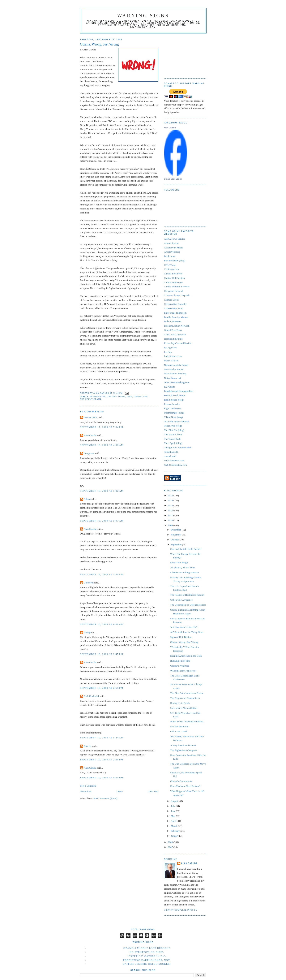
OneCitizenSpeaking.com (177, 382)
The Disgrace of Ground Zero (185, 698)
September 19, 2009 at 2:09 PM (102, 760)
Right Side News (173, 408)
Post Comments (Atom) (105, 798)
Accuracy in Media (174, 248)
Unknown (89, 583)
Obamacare (141, 397)
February (176, 831)
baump (87, 632)
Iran (130, 397)
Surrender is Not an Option (184, 708)
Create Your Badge (173, 179)
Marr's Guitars (171, 361)
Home (120, 791)
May (173, 816)
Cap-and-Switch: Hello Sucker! (186, 549)
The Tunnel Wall (172, 439)
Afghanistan (98, 397)
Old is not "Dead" (179, 731)
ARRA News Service (175, 239)
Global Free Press (173, 330)
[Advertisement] (183, 54)
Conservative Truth (174, 308)
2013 (171, 505)
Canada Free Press (173, 274)
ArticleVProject (172, 252)
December (176, 530)
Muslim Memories (179, 726)
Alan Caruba (90, 435)
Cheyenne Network (174, 291)
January (175, 836)
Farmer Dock (90, 417)
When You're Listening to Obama (187, 722)
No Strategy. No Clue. (147, 952)
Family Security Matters (176, 317)
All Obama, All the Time (183, 567)
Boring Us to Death (180, 703)
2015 (171, 495)
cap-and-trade (116, 397)
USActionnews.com (174, 460)
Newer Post (86, 791)
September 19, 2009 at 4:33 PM (102, 778)
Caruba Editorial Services (177, 287)
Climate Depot (171, 300)
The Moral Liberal (173, 434)
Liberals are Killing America (184, 572)
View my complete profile (181, 910)
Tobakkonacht (171, 452)
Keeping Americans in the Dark (186, 656)
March (174, 826)
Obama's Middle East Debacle (147, 948)
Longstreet (89, 453)
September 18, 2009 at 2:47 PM (102, 654)
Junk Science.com (173, 356)
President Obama (91, 399)
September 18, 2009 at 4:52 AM (102, 445)
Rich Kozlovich (92, 696)
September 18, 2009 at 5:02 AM (102, 491)
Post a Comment (88, 786)
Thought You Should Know (178, 447)
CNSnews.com (172, 269)
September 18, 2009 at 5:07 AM (102, 521)
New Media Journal (174, 369)
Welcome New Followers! (183, 671)
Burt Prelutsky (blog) (175, 261)
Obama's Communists (181, 781)
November (176, 535)
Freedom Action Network (177, 326)
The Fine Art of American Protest (187, 693)
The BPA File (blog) (174, 430)
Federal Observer (173, 321)
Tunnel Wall (170, 456)
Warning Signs (143, 16)
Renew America (172, 404)
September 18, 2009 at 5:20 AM (102, 574)
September (176, 545)
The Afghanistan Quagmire (184, 750)
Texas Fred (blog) (173, 426)
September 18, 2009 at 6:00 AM (102, 624)
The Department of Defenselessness (188, 605)
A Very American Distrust (183, 745)
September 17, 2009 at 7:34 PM (102, 427)
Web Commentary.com (175, 465)
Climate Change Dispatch (177, 295)
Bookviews (170, 256)
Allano (87, 499)
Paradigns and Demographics (179, 391)
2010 (171, 520)
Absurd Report (171, 243)
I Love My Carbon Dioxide (178, 343)
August (175, 801)
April (174, 821)
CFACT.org (170, 265)
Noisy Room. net (173, 378)
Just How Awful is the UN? (184, 627)
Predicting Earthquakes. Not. (147, 960)
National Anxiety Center (176, 365)
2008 (171, 842)
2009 (171, 525)
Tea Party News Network (177, 421)
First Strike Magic (179, 563)
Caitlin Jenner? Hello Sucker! (147, 964)
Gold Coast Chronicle (175, 335)
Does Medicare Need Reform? (185, 786)
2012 (171, 510)
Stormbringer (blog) (174, 413)
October (175, 540)
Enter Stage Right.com (175, 313)
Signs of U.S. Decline (181, 637)
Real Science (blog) (174, 400)
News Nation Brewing (175, 374)
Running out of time (180, 661)
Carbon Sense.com (173, 282)
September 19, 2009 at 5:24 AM (102, 738)
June (173, 811)
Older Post (153, 791)
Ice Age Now (171, 348)
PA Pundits (170, 387)
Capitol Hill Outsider (175, 278)
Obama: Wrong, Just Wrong (184, 642)
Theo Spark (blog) (173, 443)
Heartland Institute (173, 339)
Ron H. (88, 746)
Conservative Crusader (175, 304)
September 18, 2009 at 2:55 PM (102, 688)
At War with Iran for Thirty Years (187, 632)
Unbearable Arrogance (181, 600)
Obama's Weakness (180, 666)
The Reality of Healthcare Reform (187, 595)
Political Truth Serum (175, 395)
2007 (171, 847)
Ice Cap (168, 352)
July (173, 806)
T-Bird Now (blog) (173, 417)
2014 (171, 500)
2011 (171, 515)
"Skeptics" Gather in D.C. (147, 956)
